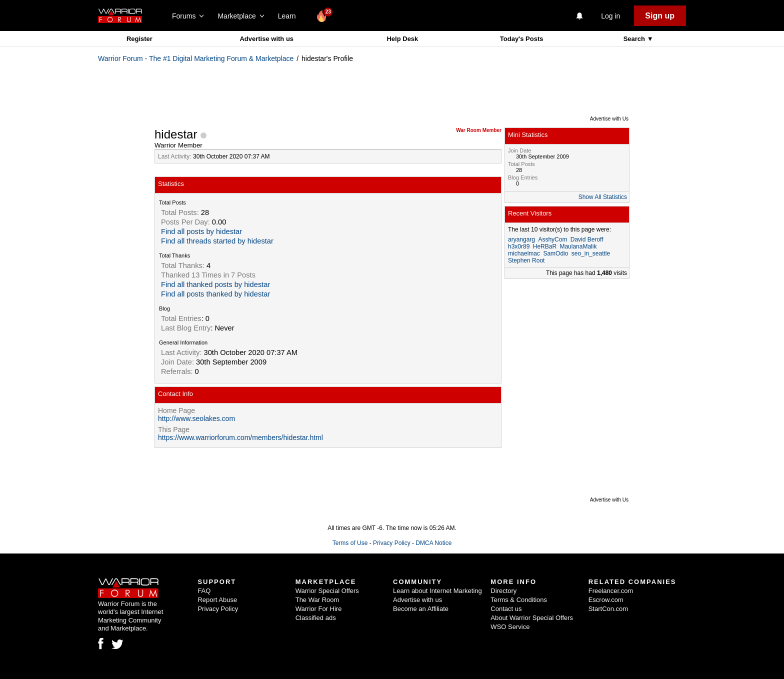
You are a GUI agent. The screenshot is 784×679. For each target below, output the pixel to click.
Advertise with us (266, 39)
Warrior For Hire (319, 609)
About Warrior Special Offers (532, 618)
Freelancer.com (611, 591)
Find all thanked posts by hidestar (215, 284)
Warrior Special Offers (327, 591)
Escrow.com (606, 600)
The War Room (317, 600)
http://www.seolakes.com (196, 418)
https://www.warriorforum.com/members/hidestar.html (240, 437)
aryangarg (521, 239)
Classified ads (316, 618)
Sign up (660, 16)
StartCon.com (608, 609)
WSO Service (510, 627)
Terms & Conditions (519, 600)
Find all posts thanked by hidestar (215, 294)
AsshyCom (552, 239)
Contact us (506, 609)
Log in (610, 16)
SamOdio (555, 253)
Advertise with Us (609, 119)
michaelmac (524, 253)
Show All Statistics (603, 197)
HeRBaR (545, 246)
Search (635, 39)
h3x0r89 (519, 246)
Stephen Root (526, 260)
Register (139, 39)
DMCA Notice (433, 543)
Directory (503, 591)
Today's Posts (522, 39)
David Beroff (587, 239)
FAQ (204, 591)
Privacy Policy (392, 543)
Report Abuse (217, 600)
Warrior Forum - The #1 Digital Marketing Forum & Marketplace (196, 58)
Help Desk (402, 39)
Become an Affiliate (421, 609)
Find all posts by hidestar (201, 231)
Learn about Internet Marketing (437, 591)
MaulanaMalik (578, 246)
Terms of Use (350, 543)
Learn (290, 16)
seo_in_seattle (591, 253)
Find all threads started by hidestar (217, 241)
